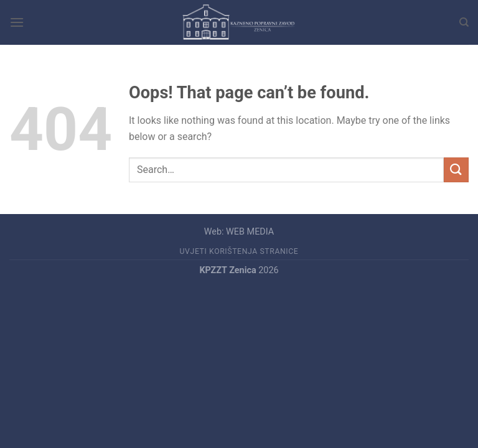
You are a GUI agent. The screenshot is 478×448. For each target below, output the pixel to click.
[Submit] (456, 170)
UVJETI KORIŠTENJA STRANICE (239, 251)
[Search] (464, 22)
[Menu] (17, 22)
